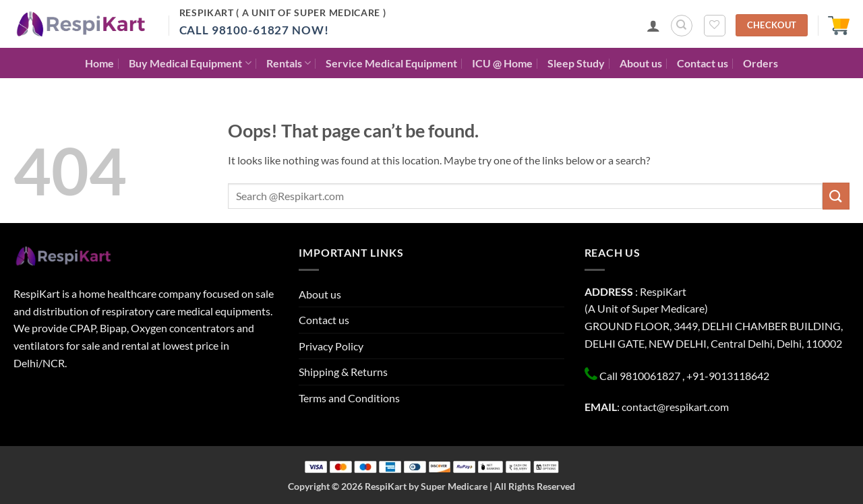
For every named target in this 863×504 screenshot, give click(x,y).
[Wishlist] (715, 26)
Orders (761, 63)
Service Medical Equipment (391, 63)
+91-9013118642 (728, 376)
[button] (653, 26)
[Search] (682, 26)
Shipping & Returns (343, 372)
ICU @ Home (502, 63)
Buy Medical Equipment (190, 63)
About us (641, 63)
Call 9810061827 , (642, 376)
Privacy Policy (331, 346)
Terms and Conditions (349, 398)
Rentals (289, 63)
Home (99, 63)
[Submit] (836, 196)
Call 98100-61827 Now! (254, 30)
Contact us (703, 63)
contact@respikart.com (675, 407)
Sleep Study (576, 63)
